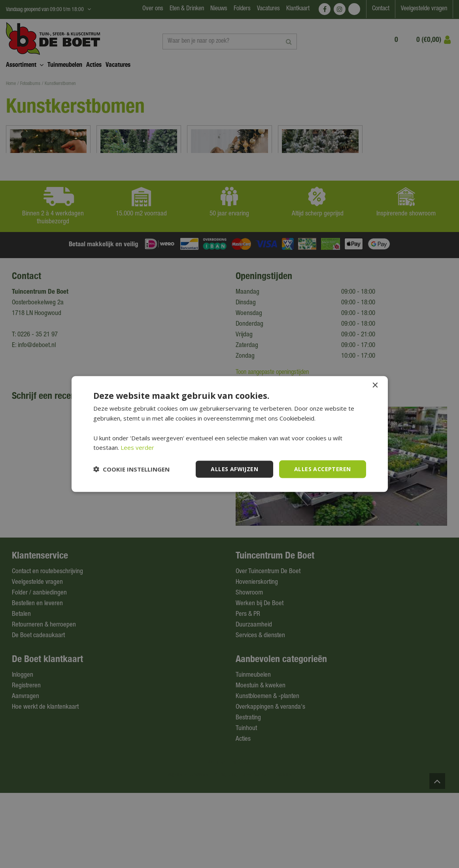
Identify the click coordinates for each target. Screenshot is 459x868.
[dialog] (229, 434)
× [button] (375, 386)
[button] (131, 469)
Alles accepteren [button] (322, 469)
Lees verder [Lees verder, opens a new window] (137, 447)
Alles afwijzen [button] (234, 469)
